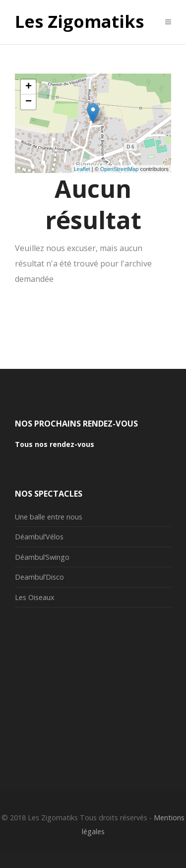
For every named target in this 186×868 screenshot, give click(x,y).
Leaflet (82, 169)
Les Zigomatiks (79, 22)
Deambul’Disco (39, 577)
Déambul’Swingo (42, 557)
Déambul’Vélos (39, 537)
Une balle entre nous (49, 517)
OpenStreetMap (120, 169)
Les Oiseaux (35, 597)
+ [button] (29, 87)
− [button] (29, 102)
